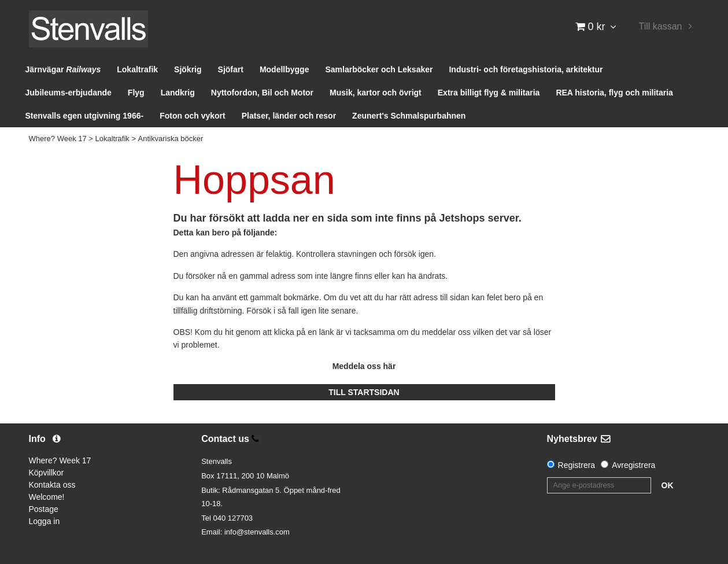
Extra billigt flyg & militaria (489, 93)
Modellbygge (284, 69)
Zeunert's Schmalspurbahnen (409, 116)
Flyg (136, 93)
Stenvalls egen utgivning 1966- (85, 116)
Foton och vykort (193, 116)
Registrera (577, 465)
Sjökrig (188, 69)
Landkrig (178, 93)
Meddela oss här (364, 366)
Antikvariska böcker (171, 139)
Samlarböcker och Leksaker (379, 69)
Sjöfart (231, 69)
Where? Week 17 (58, 139)
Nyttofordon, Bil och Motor (262, 93)
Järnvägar (63, 69)
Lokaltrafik (137, 69)
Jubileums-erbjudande (69, 93)
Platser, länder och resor (289, 116)
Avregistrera (633, 465)
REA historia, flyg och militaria (614, 93)
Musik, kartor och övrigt (376, 93)
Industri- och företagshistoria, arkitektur (526, 69)
